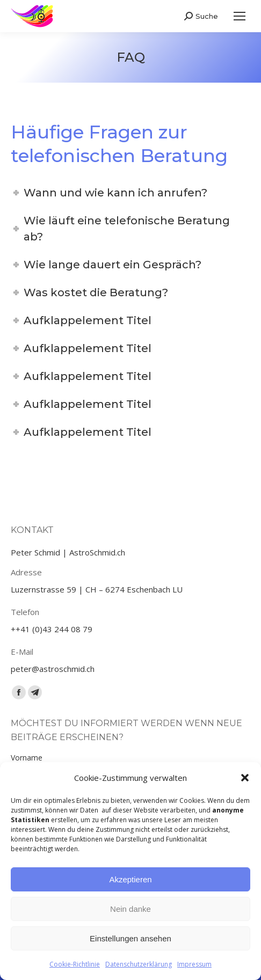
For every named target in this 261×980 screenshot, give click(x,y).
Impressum (194, 964)
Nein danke (130, 909)
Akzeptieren (130, 879)
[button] (245, 778)
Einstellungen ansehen (130, 938)
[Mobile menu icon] (240, 16)
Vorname (27, 758)
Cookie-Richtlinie (75, 964)
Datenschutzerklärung (139, 964)
